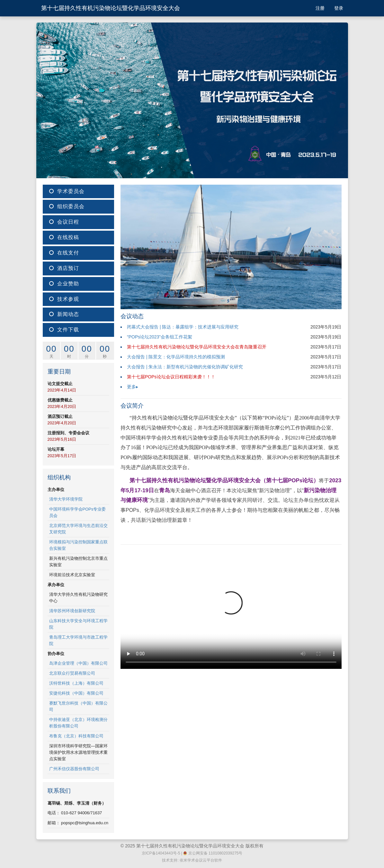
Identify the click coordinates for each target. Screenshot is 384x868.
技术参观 (64, 299)
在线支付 (64, 253)
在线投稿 (64, 237)
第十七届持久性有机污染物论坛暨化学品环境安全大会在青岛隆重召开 (197, 347)
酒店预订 (64, 268)
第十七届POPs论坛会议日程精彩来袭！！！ (171, 377)
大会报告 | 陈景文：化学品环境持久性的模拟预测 (176, 357)
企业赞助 (64, 284)
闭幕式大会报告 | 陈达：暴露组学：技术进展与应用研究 (183, 327)
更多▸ (133, 387)
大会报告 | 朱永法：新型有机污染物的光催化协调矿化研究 (185, 367)
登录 (339, 8)
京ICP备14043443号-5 (161, 853)
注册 (320, 8)
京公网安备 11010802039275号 (213, 853)
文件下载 (64, 330)
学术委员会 (67, 191)
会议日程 (64, 222)
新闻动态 (64, 314)
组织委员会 (67, 206)
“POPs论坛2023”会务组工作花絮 (160, 337)
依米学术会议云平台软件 (201, 860)
